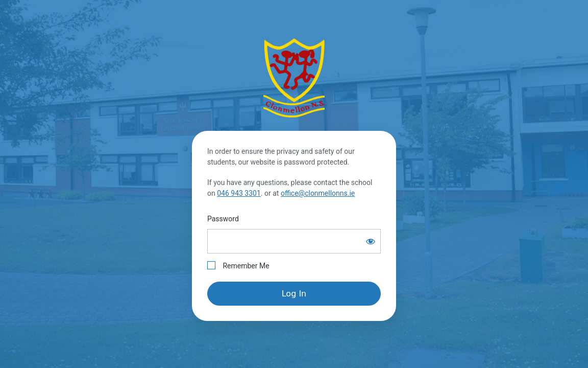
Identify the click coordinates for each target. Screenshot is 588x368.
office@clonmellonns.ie (318, 193)
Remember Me (238, 266)
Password (223, 219)
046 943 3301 (239, 193)
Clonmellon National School (294, 78)
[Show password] (371, 241)
